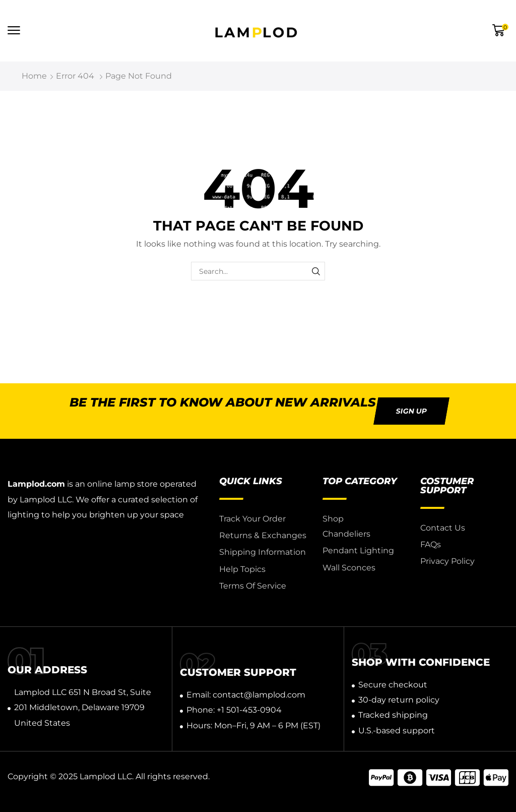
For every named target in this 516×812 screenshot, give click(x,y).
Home (34, 76)
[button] (14, 31)
